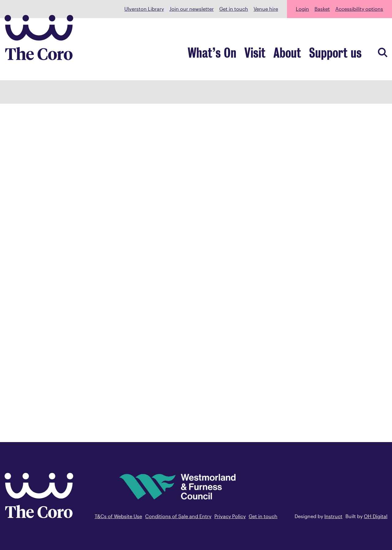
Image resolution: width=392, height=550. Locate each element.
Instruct (333, 516)
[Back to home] (39, 516)
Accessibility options (359, 9)
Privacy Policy (230, 516)
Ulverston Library (144, 9)
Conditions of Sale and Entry (178, 516)
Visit (269, 54)
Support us (339, 54)
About (298, 54)
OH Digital (376, 516)
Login (302, 9)
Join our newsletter (192, 9)
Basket (322, 9)
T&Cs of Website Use (118, 516)
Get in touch (234, 9)
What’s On (232, 54)
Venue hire (266, 9)
